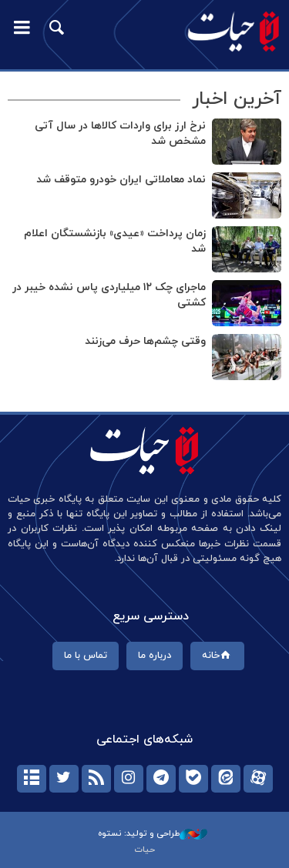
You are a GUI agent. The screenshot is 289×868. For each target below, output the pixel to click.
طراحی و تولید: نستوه (153, 833)
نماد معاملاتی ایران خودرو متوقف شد (121, 180)
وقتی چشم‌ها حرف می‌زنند (145, 341)
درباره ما (155, 656)
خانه (218, 656)
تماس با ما (86, 656)
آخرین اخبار (237, 99)
